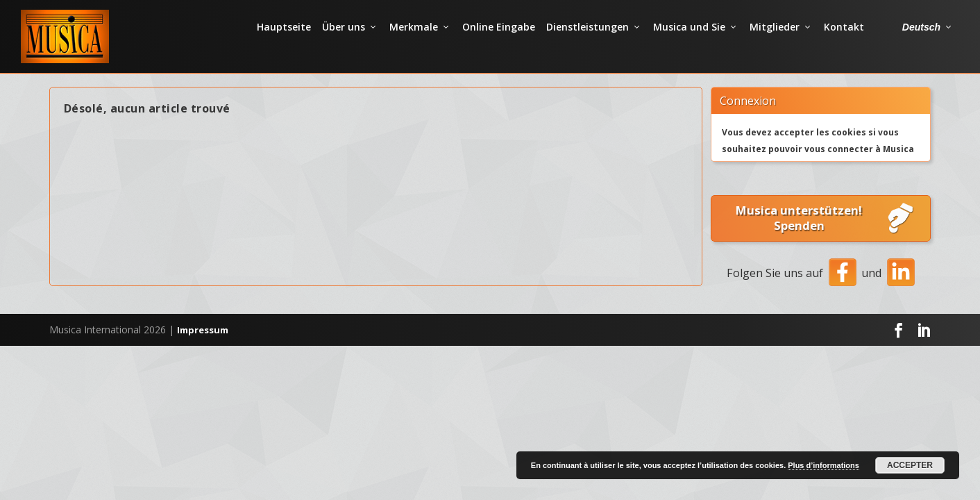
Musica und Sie (689, 45)
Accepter (910, 465)
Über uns (344, 45)
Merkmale (414, 45)
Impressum (203, 353)
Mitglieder (775, 45)
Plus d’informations (823, 465)
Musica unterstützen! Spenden (826, 242)
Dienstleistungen (588, 45)
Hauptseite (284, 45)
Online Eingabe (499, 45)
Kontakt (844, 45)
